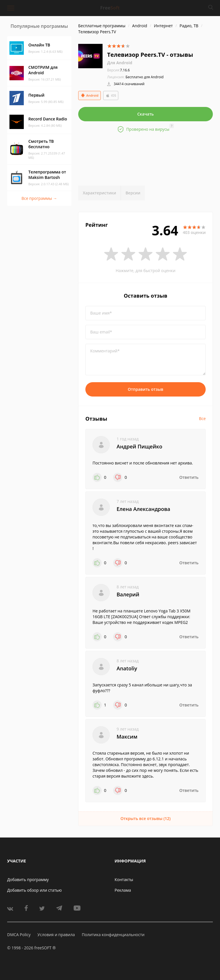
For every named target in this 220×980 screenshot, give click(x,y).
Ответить (189, 477)
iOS (111, 95)
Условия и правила (56, 935)
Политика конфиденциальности (113, 935)
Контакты (124, 880)
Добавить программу (28, 880)
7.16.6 (118, 70)
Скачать (146, 114)
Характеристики (99, 193)
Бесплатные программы (102, 26)
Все (202, 418)
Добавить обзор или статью (35, 890)
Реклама (123, 890)
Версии (133, 193)
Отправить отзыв (146, 389)
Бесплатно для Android (145, 77)
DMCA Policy (19, 935)
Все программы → (39, 198)
